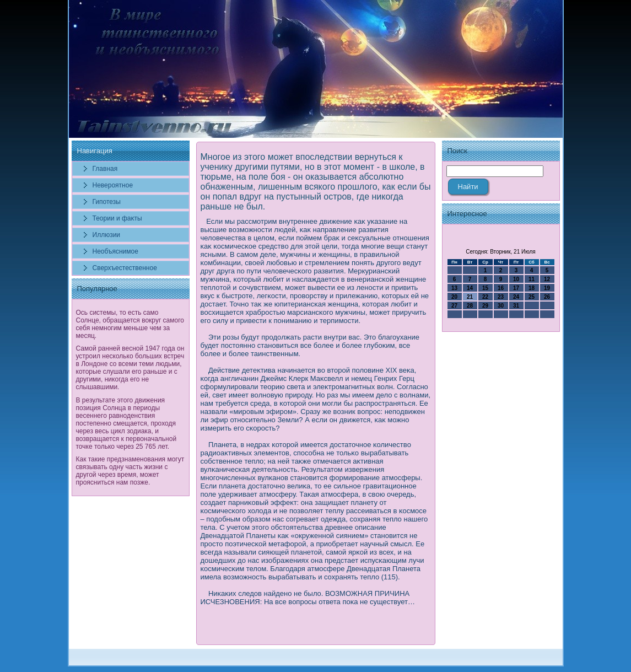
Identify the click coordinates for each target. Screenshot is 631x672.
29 (485, 306)
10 (516, 279)
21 (470, 297)
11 (532, 279)
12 (547, 279)
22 (485, 297)
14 (470, 288)
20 (454, 297)
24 (516, 297)
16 (501, 288)
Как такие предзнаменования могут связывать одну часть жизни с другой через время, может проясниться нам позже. (130, 471)
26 (547, 297)
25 (532, 297)
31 (516, 306)
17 (516, 288)
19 (547, 288)
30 (501, 306)
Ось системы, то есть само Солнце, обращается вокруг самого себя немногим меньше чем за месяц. (130, 324)
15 (485, 288)
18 (532, 288)
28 (470, 306)
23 (501, 297)
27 (454, 306)
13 (454, 288)
